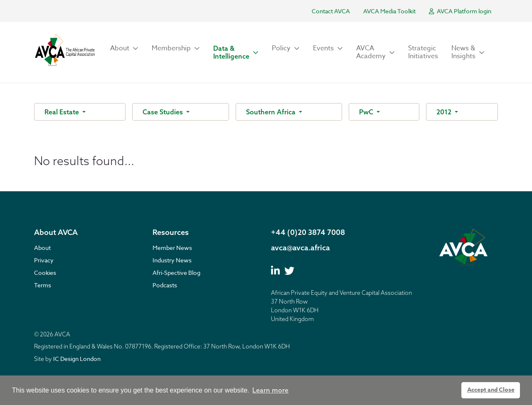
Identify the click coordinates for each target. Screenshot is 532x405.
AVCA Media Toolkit (389, 11)
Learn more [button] (270, 390)
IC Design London (77, 359)
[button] (124, 48)
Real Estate (63, 112)
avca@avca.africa (300, 248)
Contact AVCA (331, 11)
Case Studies (164, 112)
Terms (43, 285)
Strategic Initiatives (423, 52)
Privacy (44, 260)
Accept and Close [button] (491, 390)
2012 (445, 112)
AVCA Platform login (460, 11)
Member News (172, 248)
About (42, 248)
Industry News (172, 260)
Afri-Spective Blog (176, 273)
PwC (367, 112)
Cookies (45, 273)
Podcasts (165, 285)
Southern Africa (272, 112)
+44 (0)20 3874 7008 (308, 232)
